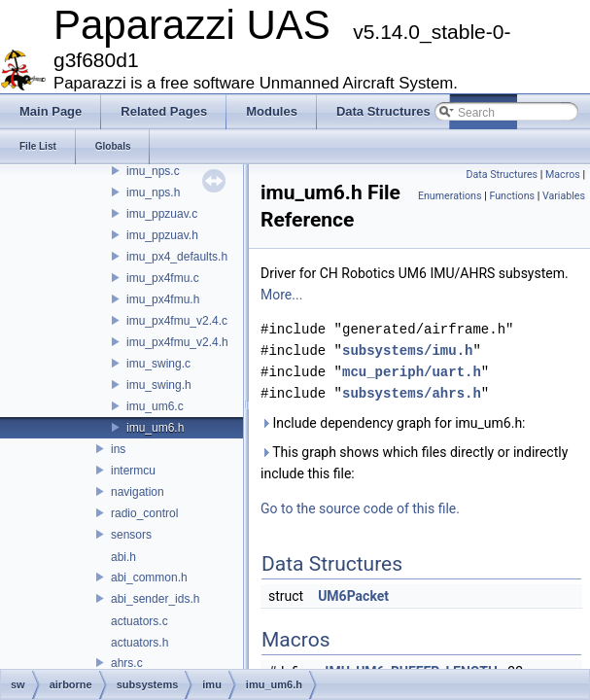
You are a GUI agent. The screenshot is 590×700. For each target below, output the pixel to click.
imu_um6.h (155, 428)
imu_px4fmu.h (163, 299)
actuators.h (139, 643)
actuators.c (139, 621)
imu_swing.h (159, 385)
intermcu (133, 471)
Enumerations (450, 196)
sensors (131, 535)
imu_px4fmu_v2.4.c (177, 321)
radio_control (144, 513)
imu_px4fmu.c (163, 278)
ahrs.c (127, 663)
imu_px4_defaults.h (177, 257)
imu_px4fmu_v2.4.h (177, 342)
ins (118, 449)
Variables (564, 196)
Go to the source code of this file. (360, 508)
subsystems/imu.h (407, 350)
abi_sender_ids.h (155, 599)
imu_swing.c (158, 364)
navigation (138, 492)
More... (281, 295)
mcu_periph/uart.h (412, 372)
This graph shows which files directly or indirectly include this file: (414, 463)
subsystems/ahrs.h (412, 393)
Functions (512, 196)
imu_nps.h (153, 192)
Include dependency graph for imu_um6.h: (393, 423)
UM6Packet (353, 596)
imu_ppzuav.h (162, 235)
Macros (563, 175)
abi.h (123, 557)
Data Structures (502, 175)
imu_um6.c (155, 406)
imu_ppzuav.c (162, 214)
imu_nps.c (153, 171)
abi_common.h (149, 577)
